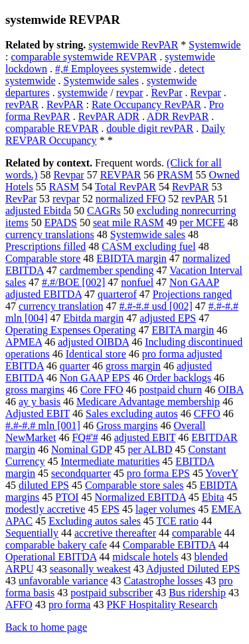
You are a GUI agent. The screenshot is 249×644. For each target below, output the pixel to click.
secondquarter (81, 473)
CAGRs (104, 211)
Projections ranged (193, 294)
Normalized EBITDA (140, 497)
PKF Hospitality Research (162, 605)
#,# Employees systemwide (113, 69)
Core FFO (102, 390)
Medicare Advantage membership (148, 402)
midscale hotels (145, 557)
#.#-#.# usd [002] (156, 306)
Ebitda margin (94, 318)
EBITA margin (183, 330)
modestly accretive (45, 509)
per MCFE (203, 223)
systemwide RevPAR (133, 45)
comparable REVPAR (52, 128)
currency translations (50, 234)
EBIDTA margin (131, 258)
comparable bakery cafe (56, 545)
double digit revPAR (150, 128)
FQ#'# (85, 437)
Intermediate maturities (111, 461)
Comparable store (43, 258)
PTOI (67, 497)
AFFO (19, 605)
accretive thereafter (115, 533)
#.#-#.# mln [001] (43, 425)
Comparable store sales (134, 485)
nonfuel (137, 282)
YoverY (221, 473)
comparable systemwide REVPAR (84, 57)
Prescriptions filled (45, 246)
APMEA (24, 342)
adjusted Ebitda (38, 211)
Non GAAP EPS (95, 378)
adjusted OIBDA (93, 342)
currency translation (61, 306)
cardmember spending (107, 270)
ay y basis (40, 402)
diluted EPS (44, 485)
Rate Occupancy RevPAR (146, 104)
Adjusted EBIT (38, 414)
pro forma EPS (158, 473)
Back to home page (46, 627)
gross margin (133, 366)
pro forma (70, 605)
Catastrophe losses (164, 581)
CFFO (207, 414)
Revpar (206, 93)
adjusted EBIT (145, 437)
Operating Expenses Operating (70, 330)
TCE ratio (178, 521)
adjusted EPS (168, 318)
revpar (130, 93)
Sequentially (32, 533)
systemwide (83, 93)
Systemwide (214, 45)
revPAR (22, 104)
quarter (75, 366)
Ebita (213, 497)
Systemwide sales (101, 81)
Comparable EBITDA (169, 545)
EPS (110, 509)
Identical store (96, 354)
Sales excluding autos (132, 414)
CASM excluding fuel (148, 246)
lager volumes (165, 509)
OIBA (230, 390)
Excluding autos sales (95, 521)
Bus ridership (197, 593)
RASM (64, 187)
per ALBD (150, 449)
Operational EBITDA (51, 557)
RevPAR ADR (109, 116)
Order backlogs (179, 378)
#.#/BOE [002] (73, 282)
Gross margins (127, 425)
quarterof (117, 294)
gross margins (35, 390)
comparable (197, 533)
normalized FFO (130, 199)
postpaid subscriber (112, 593)
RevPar (167, 93)
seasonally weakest (90, 569)
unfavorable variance (63, 581)
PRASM (175, 175)
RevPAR (65, 104)
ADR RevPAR (178, 116)
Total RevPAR (125, 187)
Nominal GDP (81, 449)
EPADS (61, 223)
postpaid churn (171, 390)
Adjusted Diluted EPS (193, 569)
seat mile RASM (128, 223)
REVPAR (121, 175)
